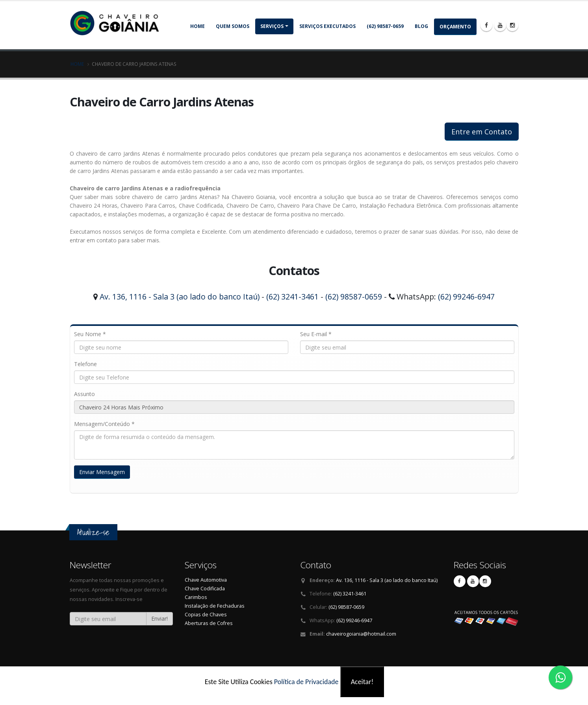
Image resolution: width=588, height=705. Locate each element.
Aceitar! (362, 682)
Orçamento (455, 27)
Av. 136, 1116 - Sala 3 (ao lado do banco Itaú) (180, 297)
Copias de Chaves (206, 615)
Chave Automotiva (206, 580)
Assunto (84, 394)
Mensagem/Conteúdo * (104, 424)
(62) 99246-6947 (466, 297)
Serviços (272, 26)
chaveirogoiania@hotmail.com (361, 634)
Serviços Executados (327, 26)
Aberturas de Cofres (209, 623)
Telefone (85, 364)
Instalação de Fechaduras (215, 606)
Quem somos (233, 26)
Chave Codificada (205, 589)
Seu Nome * (90, 334)
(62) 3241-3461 (292, 297)
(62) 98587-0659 (385, 26)
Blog (421, 26)
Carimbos (196, 597)
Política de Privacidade (306, 682)
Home (198, 26)
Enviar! (160, 619)
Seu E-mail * (316, 334)
